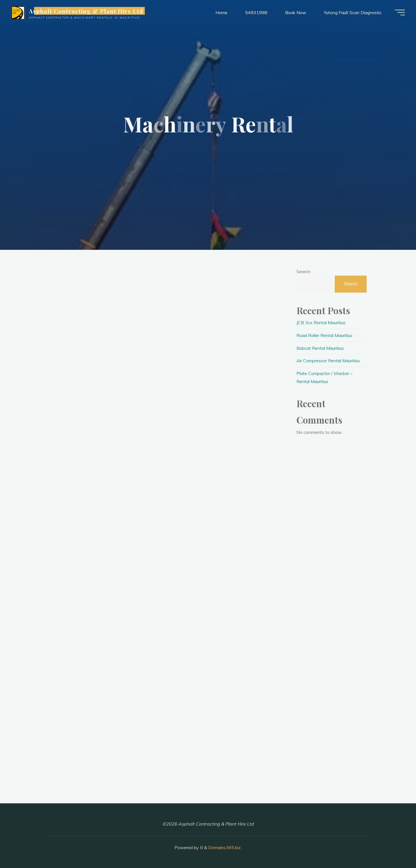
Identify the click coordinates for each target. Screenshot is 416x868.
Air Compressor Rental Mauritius (328, 361)
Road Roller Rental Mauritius (324, 335)
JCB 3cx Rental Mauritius (321, 323)
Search (303, 271)
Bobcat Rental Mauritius (320, 348)
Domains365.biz (225, 847)
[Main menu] (400, 12)
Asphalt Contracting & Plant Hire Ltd (86, 11)
